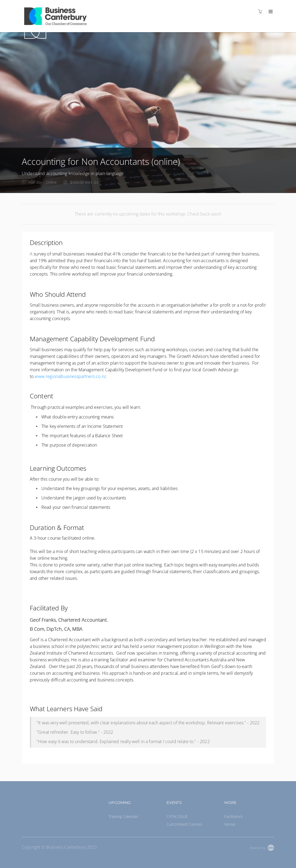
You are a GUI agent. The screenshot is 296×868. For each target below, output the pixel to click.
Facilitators (234, 816)
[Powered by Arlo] (262, 847)
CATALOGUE (177, 816)
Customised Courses (185, 824)
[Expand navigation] (270, 12)
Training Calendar (123, 816)
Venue (230, 824)
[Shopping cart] (261, 11)
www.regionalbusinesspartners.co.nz (70, 376)
